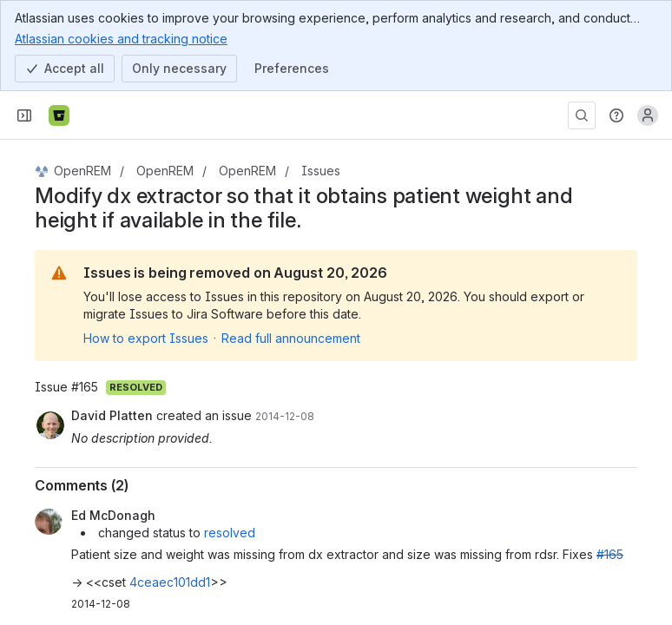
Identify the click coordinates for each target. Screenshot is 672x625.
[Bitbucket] (59, 115)
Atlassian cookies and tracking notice (121, 38)
